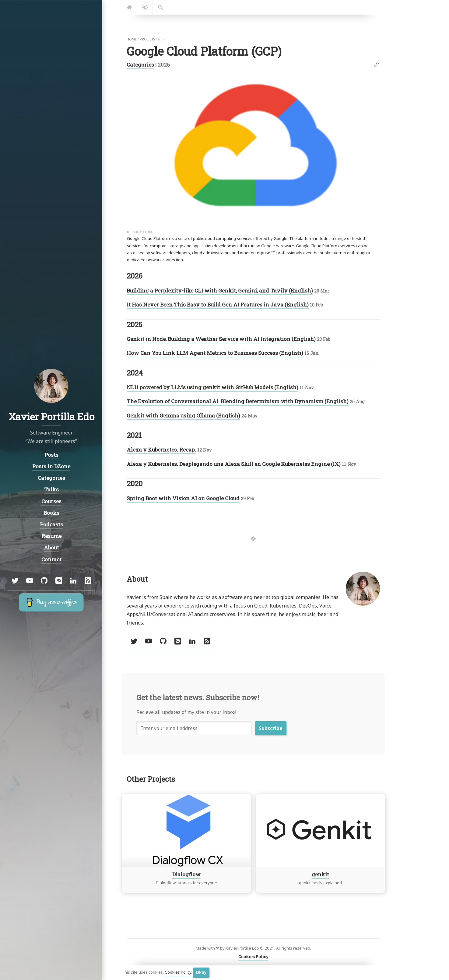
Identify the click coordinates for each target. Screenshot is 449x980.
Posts (51, 454)
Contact (51, 559)
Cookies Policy (178, 972)
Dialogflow (186, 874)
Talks (51, 489)
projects (147, 39)
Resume (51, 536)
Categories (140, 65)
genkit (320, 874)
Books (51, 513)
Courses (51, 501)
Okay (201, 972)
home (132, 39)
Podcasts (51, 524)
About (51, 547)
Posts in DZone (51, 466)
